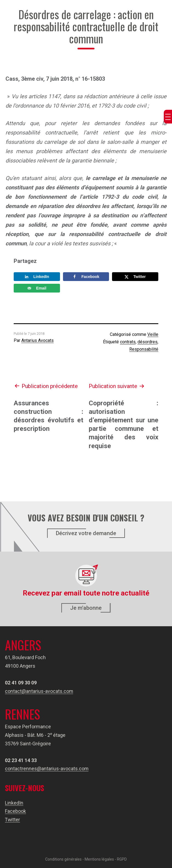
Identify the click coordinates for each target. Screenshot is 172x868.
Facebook (15, 811)
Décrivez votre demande (86, 533)
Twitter (13, 820)
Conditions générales (63, 859)
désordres (147, 342)
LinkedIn (14, 803)
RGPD (122, 859)
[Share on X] (135, 277)
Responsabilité (144, 349)
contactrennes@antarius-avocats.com (47, 769)
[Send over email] (37, 288)
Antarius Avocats (38, 340)
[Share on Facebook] (86, 277)
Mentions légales (99, 859)
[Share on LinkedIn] (37, 277)
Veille (153, 334)
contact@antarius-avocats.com (39, 691)
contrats (128, 342)
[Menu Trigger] (168, 117)
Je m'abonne (86, 608)
